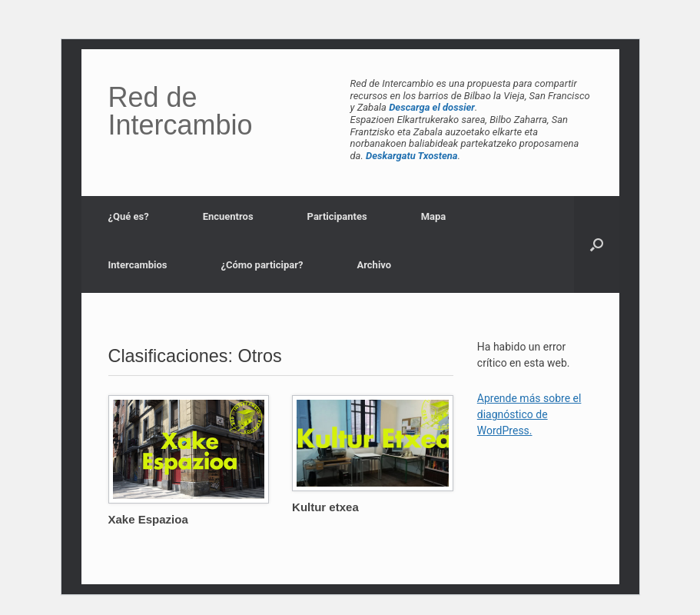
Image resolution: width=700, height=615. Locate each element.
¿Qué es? (129, 216)
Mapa (434, 216)
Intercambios (138, 265)
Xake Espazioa (148, 519)
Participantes (337, 216)
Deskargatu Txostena (412, 156)
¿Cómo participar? (262, 265)
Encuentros (228, 216)
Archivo (374, 265)
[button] (597, 244)
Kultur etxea (325, 507)
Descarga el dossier (432, 107)
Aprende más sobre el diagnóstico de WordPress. (529, 414)
